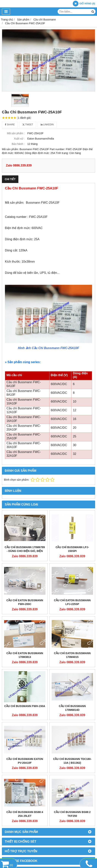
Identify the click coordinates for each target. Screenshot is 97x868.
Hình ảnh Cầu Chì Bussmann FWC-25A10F (49, 348)
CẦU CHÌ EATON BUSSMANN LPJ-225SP (72, 602)
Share (10, 125)
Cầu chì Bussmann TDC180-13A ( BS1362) (72, 761)
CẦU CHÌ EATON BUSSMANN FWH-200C (25, 602)
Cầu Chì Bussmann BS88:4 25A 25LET (25, 814)
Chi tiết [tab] (10, 179)
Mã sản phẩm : (16, 133)
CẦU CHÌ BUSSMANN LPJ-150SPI (72, 549)
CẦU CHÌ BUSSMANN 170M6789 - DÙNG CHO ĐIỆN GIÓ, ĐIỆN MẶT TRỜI (25, 551)
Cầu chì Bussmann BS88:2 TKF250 (72, 814)
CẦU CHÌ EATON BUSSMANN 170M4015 (72, 655)
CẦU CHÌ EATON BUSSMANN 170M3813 (25, 655)
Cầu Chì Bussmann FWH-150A (25, 706)
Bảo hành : (18, 144)
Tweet (28, 125)
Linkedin (47, 125)
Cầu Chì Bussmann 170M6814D (72, 708)
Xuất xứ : (19, 139)
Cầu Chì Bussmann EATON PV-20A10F (25, 761)
